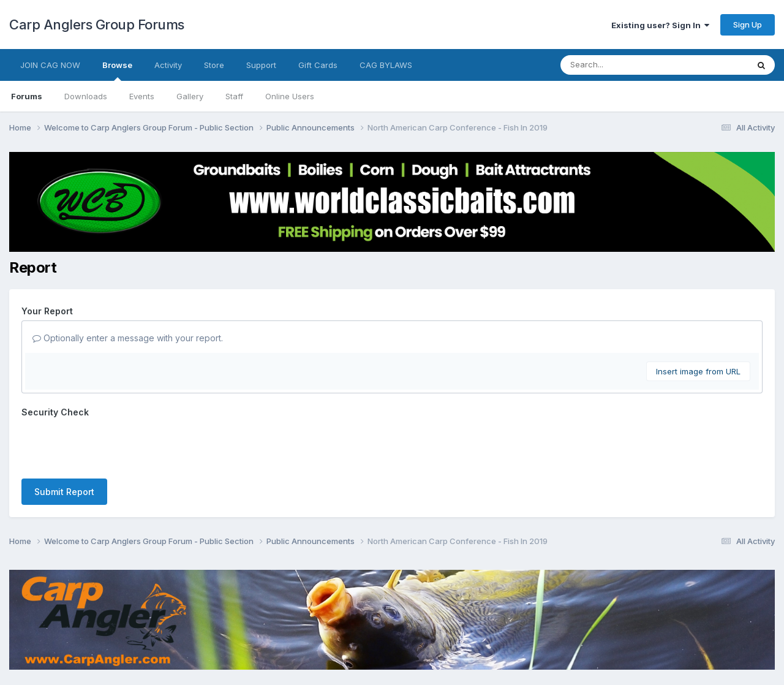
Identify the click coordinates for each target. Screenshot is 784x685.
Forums (27, 96)
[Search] (621, 65)
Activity (168, 65)
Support (261, 65)
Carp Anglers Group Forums (97, 25)
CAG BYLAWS (386, 65)
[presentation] (115, 445)
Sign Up (748, 25)
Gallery (190, 96)
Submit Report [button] (64, 492)
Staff (234, 96)
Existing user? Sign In (660, 25)
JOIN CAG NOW (50, 65)
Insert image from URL (698, 371)
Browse (117, 70)
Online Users (290, 96)
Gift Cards (318, 65)
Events (142, 96)
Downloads (86, 96)
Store (214, 65)
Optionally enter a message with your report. (128, 338)
